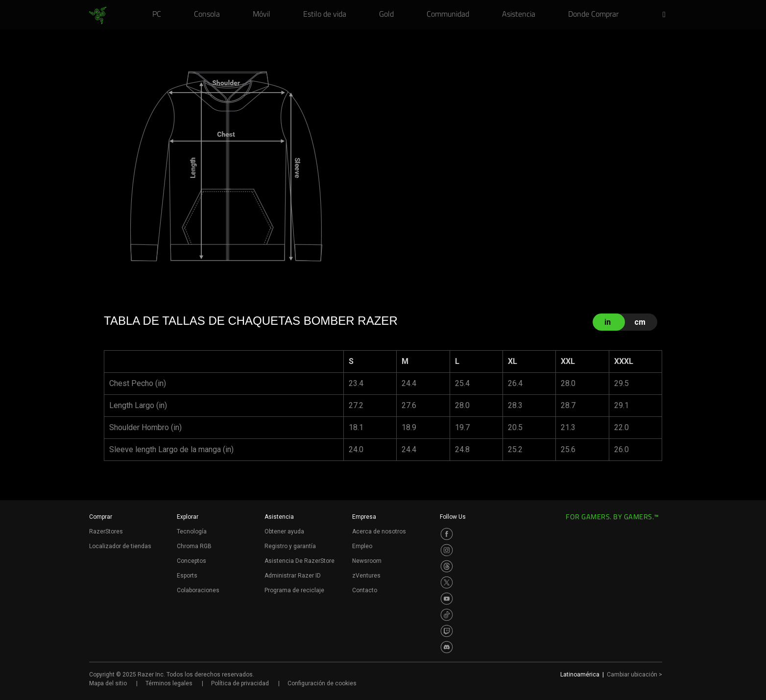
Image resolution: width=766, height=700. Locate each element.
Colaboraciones (198, 590)
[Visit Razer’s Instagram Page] (447, 550)
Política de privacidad (240, 683)
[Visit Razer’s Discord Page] (447, 647)
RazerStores (106, 531)
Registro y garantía (290, 546)
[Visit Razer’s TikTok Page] (447, 615)
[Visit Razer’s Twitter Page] (447, 582)
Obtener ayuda (284, 531)
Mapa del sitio (108, 683)
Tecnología (192, 531)
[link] (98, 16)
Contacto (365, 590)
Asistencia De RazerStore (299, 561)
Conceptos (191, 561)
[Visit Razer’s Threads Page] (447, 566)
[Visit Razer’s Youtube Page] (447, 599)
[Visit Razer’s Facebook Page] (447, 534)
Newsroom (367, 561)
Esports (187, 576)
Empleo (362, 546)
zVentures (366, 576)
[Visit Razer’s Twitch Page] (447, 631)
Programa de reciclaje (294, 590)
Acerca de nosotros (379, 531)
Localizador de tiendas (120, 546)
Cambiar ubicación (634, 675)
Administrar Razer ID (293, 576)
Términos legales (169, 683)
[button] (667, 15)
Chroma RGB (194, 546)
